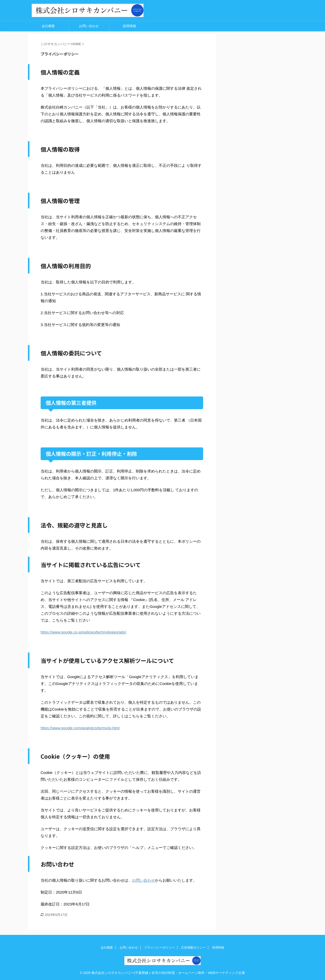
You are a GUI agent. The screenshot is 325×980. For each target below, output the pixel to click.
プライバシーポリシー (159, 948)
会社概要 (48, 26)
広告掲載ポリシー (193, 948)
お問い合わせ (89, 26)
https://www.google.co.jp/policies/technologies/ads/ (83, 632)
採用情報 (129, 26)
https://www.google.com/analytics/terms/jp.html (80, 728)
